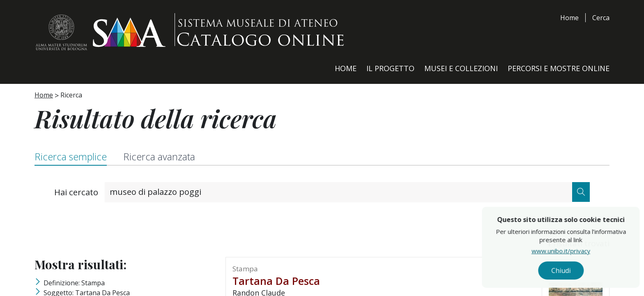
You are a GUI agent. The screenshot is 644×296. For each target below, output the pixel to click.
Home (569, 18)
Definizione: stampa (74, 284)
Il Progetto (390, 68)
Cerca (601, 18)
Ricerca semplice (72, 157)
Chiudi (579, 272)
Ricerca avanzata (164, 157)
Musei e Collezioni (461, 68)
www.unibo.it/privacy (579, 253)
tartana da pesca (276, 282)
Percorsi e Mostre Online (559, 68)
